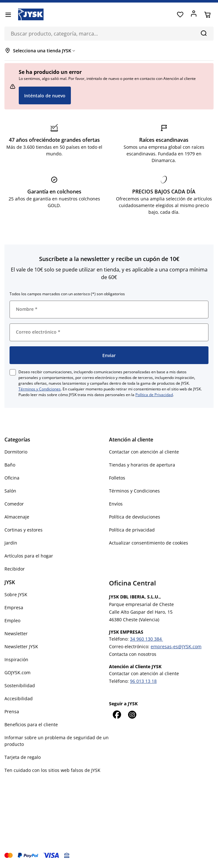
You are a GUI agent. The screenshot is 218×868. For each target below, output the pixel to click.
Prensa (12, 711)
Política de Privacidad (154, 395)
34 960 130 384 (146, 639)
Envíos (116, 504)
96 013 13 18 (143, 681)
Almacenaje (17, 517)
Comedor (14, 504)
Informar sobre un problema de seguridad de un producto (57, 741)
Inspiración (16, 659)
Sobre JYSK (16, 594)
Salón (10, 491)
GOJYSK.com (17, 672)
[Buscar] (204, 33)
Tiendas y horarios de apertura (142, 465)
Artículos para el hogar (29, 556)
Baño (10, 465)
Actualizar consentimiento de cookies (149, 543)
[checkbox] (13, 372)
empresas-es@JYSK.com (176, 646)
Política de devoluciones (135, 517)
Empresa (14, 607)
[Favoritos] (180, 15)
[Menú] (8, 15)
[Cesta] (207, 15)
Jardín (11, 543)
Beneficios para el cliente (31, 724)
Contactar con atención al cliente (144, 452)
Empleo (12, 620)
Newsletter (16, 633)
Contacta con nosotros (133, 654)
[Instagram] (132, 715)
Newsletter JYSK (21, 646)
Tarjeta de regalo (23, 757)
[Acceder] (194, 15)
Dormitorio (16, 452)
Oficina (12, 478)
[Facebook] (117, 715)
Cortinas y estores (24, 530)
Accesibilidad (19, 698)
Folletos (117, 478)
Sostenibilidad (20, 685)
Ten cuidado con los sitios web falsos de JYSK (52, 770)
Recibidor (15, 569)
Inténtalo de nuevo (45, 96)
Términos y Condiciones (40, 389)
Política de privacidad (132, 530)
